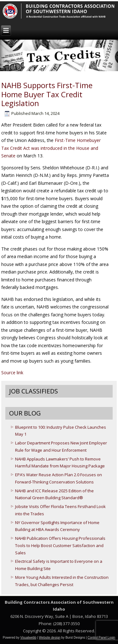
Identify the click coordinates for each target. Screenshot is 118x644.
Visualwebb (28, 638)
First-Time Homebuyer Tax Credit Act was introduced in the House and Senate (51, 148)
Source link (12, 373)
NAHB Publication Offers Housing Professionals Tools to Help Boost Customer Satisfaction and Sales (60, 545)
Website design (50, 638)
